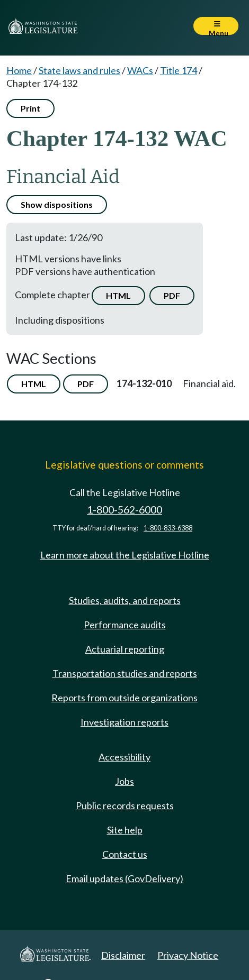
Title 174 (179, 70)
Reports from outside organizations (125, 698)
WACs (140, 70)
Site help (125, 830)
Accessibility (125, 757)
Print (30, 108)
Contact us (125, 854)
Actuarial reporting (125, 649)
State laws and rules (79, 70)
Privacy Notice (188, 955)
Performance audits (125, 625)
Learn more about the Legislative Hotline (125, 555)
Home (19, 70)
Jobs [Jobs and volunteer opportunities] (125, 781)
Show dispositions (57, 204)
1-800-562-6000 (125, 510)
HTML (118, 295)
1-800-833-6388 (168, 528)
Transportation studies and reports (125, 673)
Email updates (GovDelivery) (125, 878)
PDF (172, 295)
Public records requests (125, 805)
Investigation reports (125, 722)
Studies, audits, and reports (125, 600)
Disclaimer (123, 955)
